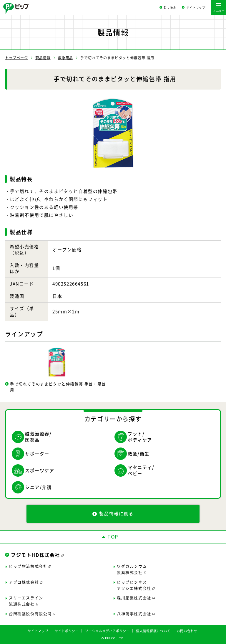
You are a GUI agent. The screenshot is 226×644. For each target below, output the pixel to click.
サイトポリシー (67, 631)
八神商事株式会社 (134, 614)
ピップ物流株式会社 (28, 566)
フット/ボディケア (140, 437)
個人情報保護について (153, 631)
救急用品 (66, 58)
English (170, 8)
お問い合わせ (187, 631)
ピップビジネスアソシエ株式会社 (134, 585)
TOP (113, 537)
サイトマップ (196, 8)
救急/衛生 (139, 454)
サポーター (37, 454)
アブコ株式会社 (24, 582)
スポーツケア (40, 470)
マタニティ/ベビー (141, 470)
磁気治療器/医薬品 (38, 437)
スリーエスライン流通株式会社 (26, 601)
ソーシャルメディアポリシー (107, 631)
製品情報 (43, 58)
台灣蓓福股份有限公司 (30, 614)
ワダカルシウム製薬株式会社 (132, 569)
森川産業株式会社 (134, 598)
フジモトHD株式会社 (35, 555)
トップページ (16, 58)
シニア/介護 (38, 487)
